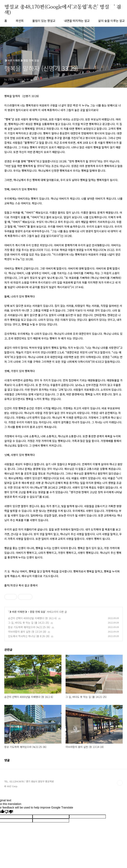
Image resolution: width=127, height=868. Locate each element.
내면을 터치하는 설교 (77, 21)
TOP (120, 783)
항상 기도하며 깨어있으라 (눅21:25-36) (29, 627)
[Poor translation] (9, 812)
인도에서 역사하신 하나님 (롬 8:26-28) (29, 636)
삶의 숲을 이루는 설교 (111, 21)
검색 (112, 7)
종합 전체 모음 (38, 612)
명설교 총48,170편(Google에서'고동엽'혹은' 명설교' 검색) (63, 7)
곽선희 (20, 21)
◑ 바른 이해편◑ (18, 612)
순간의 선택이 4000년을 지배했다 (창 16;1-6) (33, 618)
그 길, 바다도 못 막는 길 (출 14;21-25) (29, 623)
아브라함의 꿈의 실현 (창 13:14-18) (27, 632)
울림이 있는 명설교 (44, 21)
